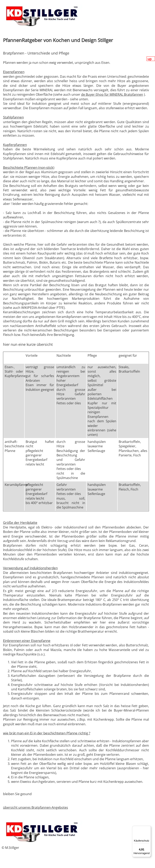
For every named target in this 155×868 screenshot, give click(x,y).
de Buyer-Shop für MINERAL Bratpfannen (112, 94)
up (150, 59)
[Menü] (149, 828)
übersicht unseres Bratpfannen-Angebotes (36, 807)
